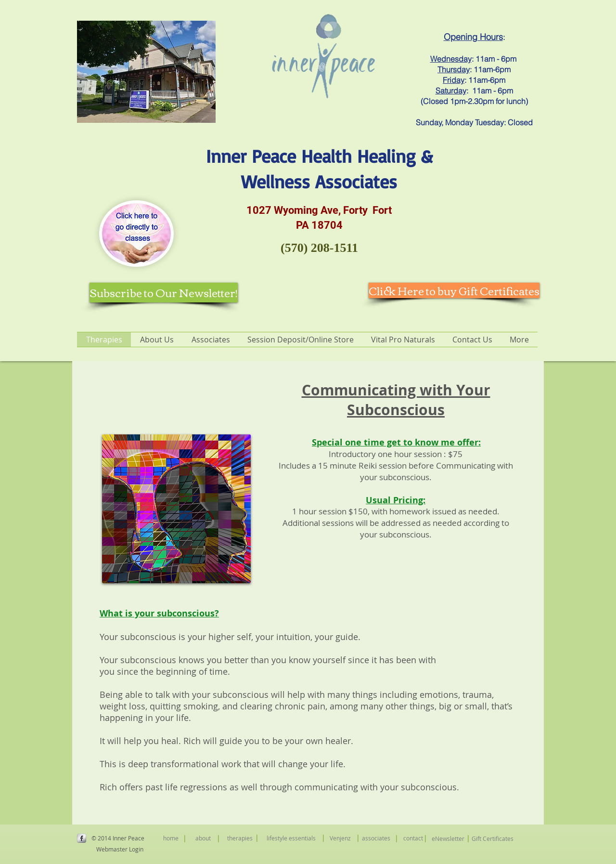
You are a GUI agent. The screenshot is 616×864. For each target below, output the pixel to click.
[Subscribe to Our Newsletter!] (164, 293)
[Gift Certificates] (493, 839)
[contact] (413, 838)
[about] (203, 838)
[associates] (376, 838)
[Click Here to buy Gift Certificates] (454, 290)
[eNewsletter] (448, 839)
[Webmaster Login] (120, 849)
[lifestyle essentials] (291, 838)
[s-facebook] (82, 838)
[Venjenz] (340, 838)
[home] (171, 838)
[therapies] (240, 838)
